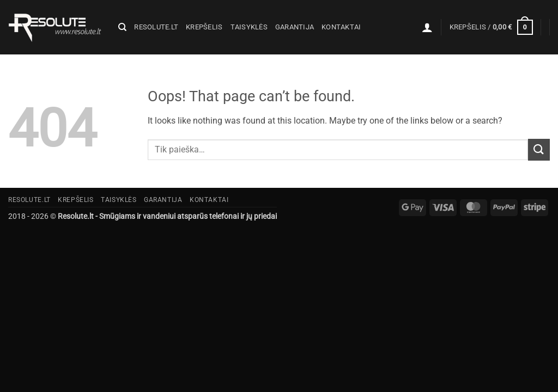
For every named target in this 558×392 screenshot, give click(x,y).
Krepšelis (204, 27)
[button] (427, 27)
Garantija (295, 27)
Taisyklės (249, 27)
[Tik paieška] (122, 27)
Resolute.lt (156, 27)
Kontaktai (341, 27)
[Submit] (539, 149)
